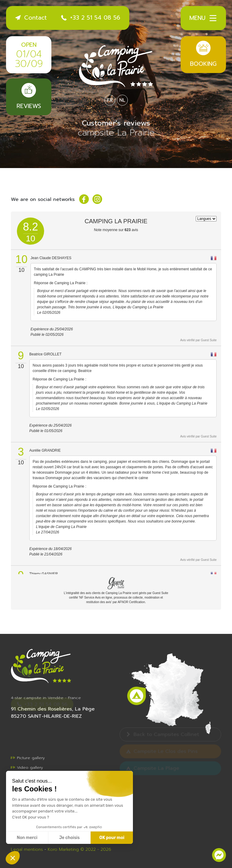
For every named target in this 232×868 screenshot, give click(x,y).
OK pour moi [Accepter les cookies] (112, 838)
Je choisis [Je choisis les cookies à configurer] (69, 838)
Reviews (29, 97)
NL (122, 100)
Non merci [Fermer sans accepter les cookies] (27, 838)
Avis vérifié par (198, 340)
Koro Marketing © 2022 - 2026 (79, 849)
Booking (203, 54)
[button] (13, 858)
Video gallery (27, 767)
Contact (31, 18)
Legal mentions (27, 849)
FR (110, 100)
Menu (203, 18)
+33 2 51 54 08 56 (91, 18)
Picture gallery (28, 758)
